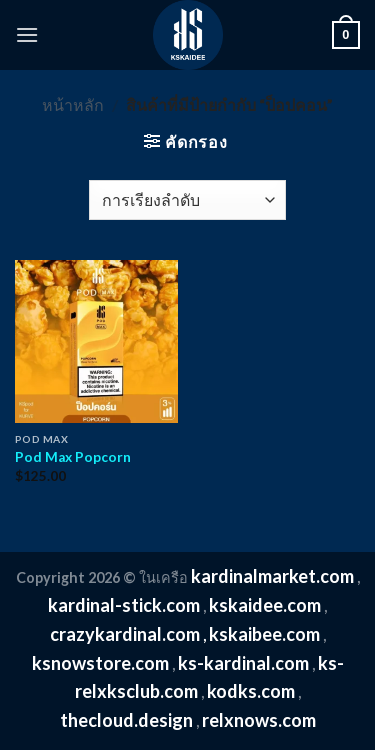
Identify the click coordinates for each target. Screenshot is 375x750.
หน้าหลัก (73, 104)
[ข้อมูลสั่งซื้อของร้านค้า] (187, 200)
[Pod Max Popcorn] (96, 341)
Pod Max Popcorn (73, 457)
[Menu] (27, 34)
